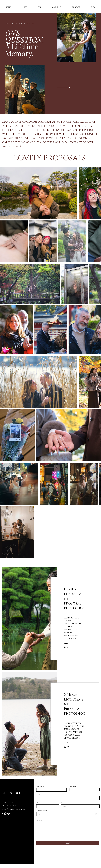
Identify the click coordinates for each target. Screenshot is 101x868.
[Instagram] (12, 814)
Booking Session (42, 810)
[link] (75, 601)
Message (39, 820)
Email (38, 794)
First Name (40, 786)
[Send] (68, 843)
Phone (63, 803)
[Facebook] (2, 814)
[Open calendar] (96, 814)
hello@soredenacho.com (13, 809)
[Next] (95, 64)
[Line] (9, 814)
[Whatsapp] (5, 814)
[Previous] (6, 64)
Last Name (73, 786)
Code (38, 803)
